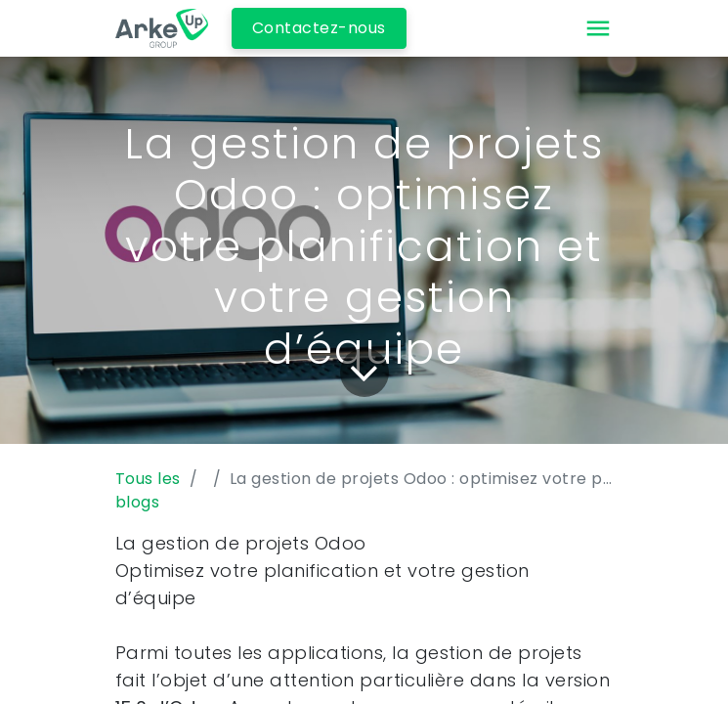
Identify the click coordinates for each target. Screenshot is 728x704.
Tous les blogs (148, 490)
